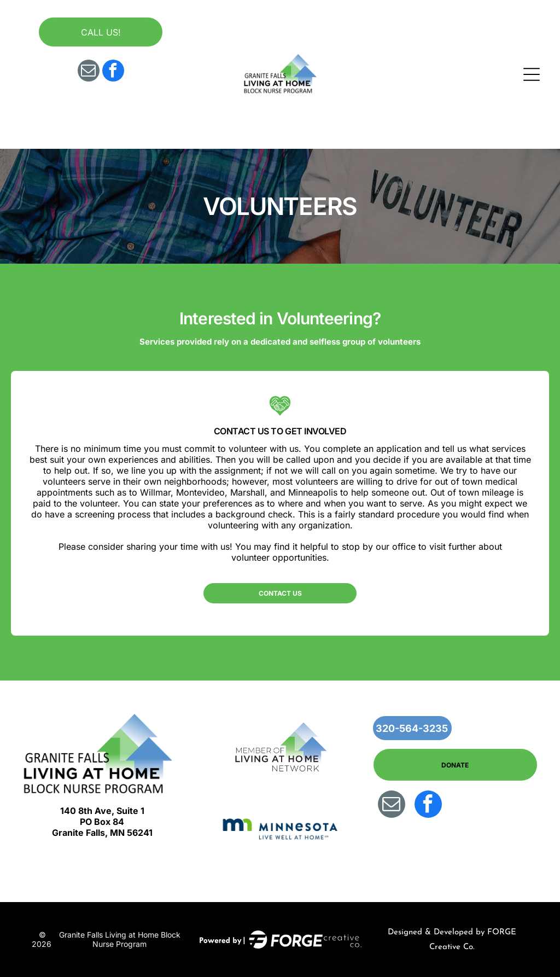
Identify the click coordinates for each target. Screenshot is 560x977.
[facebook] (113, 72)
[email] (89, 72)
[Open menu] (532, 74)
